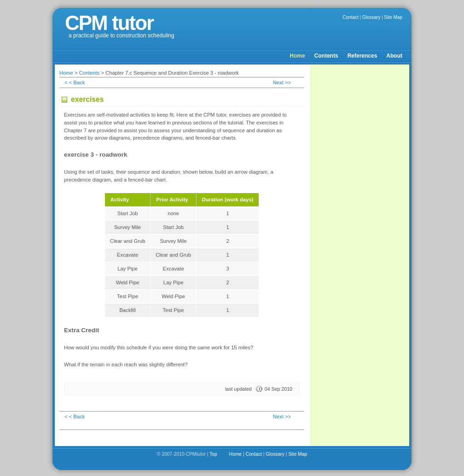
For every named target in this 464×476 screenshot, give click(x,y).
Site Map (393, 17)
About (394, 56)
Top (213, 454)
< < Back (75, 82)
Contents (326, 56)
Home (297, 56)
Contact (350, 17)
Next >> (282, 82)
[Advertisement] (360, 207)
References (362, 56)
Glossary (371, 17)
